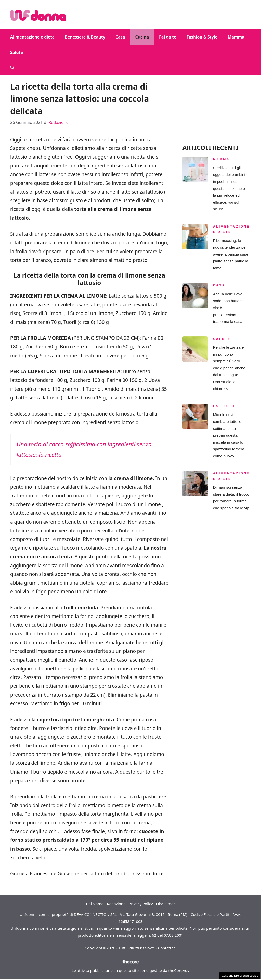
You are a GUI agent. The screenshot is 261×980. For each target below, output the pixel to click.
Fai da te (168, 37)
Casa (120, 37)
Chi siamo (95, 904)
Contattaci (167, 948)
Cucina (142, 37)
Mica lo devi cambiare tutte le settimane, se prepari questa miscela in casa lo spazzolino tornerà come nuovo (229, 435)
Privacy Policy (141, 904)
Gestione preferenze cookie (240, 976)
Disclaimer (165, 904)
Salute (17, 52)
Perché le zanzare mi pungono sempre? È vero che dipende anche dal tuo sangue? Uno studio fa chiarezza (229, 368)
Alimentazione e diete (32, 37)
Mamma (236, 37)
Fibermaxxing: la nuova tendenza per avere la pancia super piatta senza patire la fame (231, 254)
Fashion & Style (202, 37)
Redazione (116, 904)
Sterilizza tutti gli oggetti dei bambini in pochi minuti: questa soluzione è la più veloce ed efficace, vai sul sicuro (229, 188)
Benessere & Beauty (85, 37)
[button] (12, 68)
